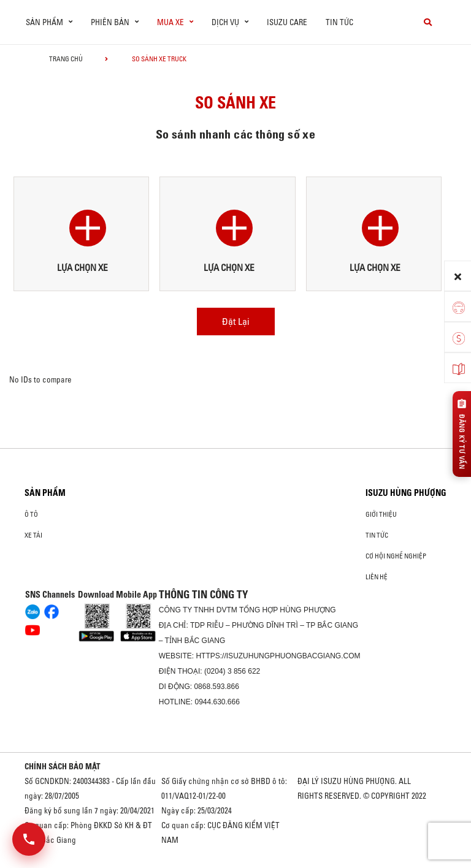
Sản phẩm (45, 493)
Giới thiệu (381, 514)
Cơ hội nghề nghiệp (396, 556)
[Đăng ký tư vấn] (462, 434)
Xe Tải (33, 535)
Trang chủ (66, 59)
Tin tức (339, 22)
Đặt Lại (236, 321)
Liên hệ (377, 577)
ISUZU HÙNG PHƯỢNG (406, 493)
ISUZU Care (287, 22)
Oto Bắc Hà (235, 864)
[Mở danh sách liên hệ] (29, 839)
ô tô (31, 514)
